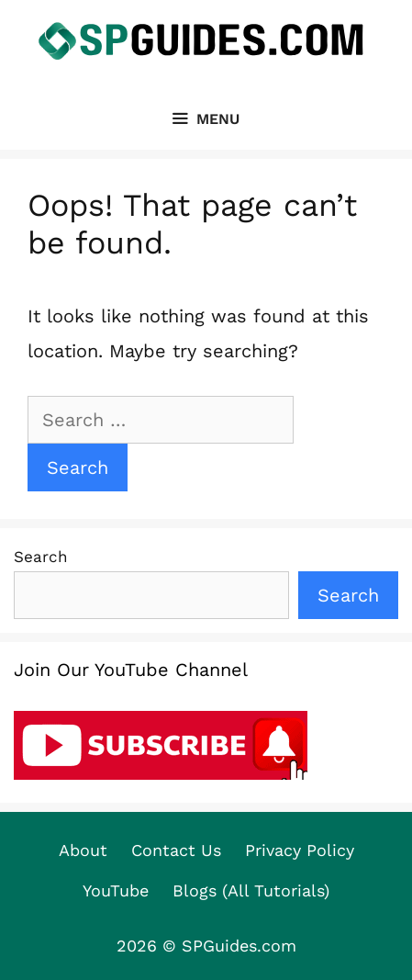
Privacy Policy (300, 850)
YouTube (116, 890)
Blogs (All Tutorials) (251, 890)
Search (41, 557)
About (83, 850)
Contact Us (176, 850)
